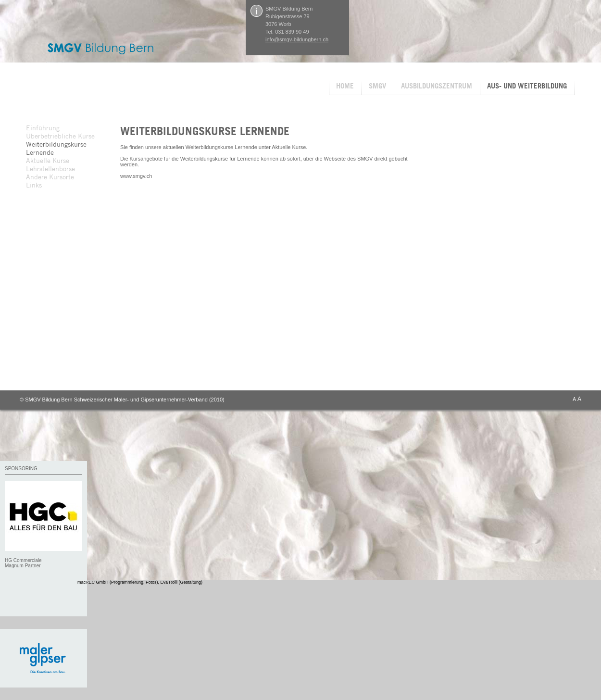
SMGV (377, 86)
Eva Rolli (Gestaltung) (182, 582)
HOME (345, 86)
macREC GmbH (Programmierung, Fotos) (118, 582)
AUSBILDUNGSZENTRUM (437, 86)
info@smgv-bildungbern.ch (297, 39)
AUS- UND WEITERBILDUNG (527, 86)
